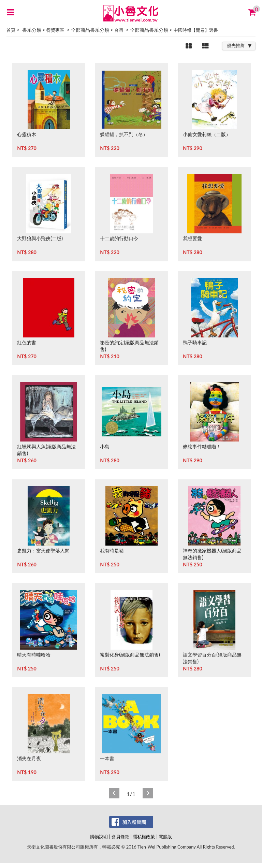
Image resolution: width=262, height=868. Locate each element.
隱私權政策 (144, 837)
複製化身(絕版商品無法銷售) (130, 655)
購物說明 (99, 837)
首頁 (11, 30)
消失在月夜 (29, 758)
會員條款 (120, 837)
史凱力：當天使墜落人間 (43, 551)
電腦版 (165, 837)
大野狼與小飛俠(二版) (40, 238)
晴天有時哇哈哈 (34, 655)
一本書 (107, 758)
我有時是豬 (112, 551)
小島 (105, 446)
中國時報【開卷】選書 (196, 30)
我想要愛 (192, 238)
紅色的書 (27, 342)
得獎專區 (55, 30)
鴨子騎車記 (195, 342)
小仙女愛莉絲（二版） (207, 134)
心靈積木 (27, 134)
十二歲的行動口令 (119, 238)
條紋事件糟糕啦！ (202, 446)
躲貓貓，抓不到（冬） (124, 134)
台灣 (119, 30)
